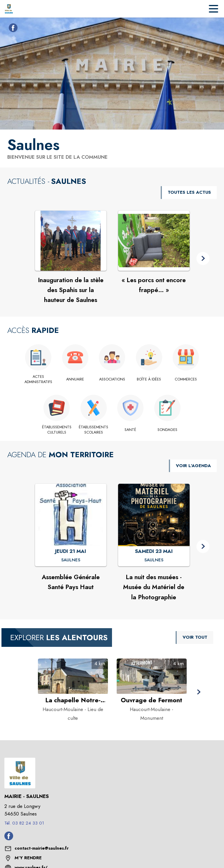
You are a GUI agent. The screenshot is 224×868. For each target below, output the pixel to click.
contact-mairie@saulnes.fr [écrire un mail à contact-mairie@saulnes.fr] (42, 848)
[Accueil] (9, 9)
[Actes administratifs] (38, 379)
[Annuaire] (75, 379)
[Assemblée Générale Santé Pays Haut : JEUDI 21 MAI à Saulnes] (71, 560)
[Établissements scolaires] (94, 430)
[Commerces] (186, 379)
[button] (203, 259)
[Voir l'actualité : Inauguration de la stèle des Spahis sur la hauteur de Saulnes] (71, 241)
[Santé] (131, 430)
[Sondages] (168, 430)
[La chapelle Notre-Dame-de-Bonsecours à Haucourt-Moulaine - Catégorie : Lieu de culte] (73, 700)
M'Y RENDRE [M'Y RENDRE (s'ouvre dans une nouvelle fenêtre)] (28, 858)
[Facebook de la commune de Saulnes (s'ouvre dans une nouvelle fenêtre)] (12, 29)
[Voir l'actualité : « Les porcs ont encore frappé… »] (154, 241)
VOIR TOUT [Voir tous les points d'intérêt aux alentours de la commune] (195, 637)
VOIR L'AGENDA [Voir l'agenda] (193, 466)
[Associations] (112, 379)
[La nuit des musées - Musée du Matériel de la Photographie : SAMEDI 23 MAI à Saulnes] (154, 560)
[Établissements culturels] (57, 430)
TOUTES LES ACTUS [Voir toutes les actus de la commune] (189, 192)
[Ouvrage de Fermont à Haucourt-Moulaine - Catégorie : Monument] (152, 700)
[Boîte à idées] (149, 379)
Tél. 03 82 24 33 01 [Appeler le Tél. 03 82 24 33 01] (24, 823)
